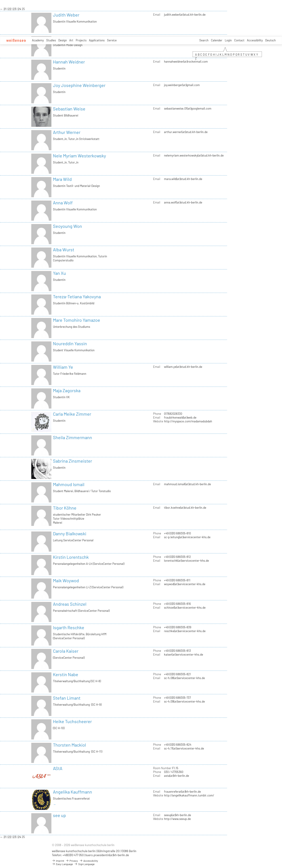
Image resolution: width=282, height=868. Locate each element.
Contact (239, 40)
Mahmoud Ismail (69, 484)
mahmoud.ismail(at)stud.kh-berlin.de (187, 484)
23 (15, 9)
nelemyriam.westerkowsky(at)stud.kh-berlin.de (194, 155)
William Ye (63, 367)
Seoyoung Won (67, 226)
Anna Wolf (63, 203)
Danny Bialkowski (70, 534)
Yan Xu (59, 273)
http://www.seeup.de (177, 819)
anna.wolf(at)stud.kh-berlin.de (183, 202)
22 (10, 9)
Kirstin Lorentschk (71, 557)
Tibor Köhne (65, 508)
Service (112, 40)
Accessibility (255, 40)
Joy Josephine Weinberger (79, 85)
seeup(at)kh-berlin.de (178, 815)
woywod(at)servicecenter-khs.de (185, 584)
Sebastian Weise (69, 109)
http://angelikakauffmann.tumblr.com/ (189, 795)
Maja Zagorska (67, 390)
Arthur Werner (67, 132)
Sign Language (84, 864)
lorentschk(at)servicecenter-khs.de (186, 561)
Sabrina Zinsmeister (73, 461)
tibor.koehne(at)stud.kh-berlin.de (185, 508)
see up (59, 815)
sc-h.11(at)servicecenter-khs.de (184, 748)
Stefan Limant (67, 698)
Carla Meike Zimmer (72, 414)
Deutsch (270, 40)
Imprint (58, 861)
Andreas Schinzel (70, 604)
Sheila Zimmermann (73, 437)
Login (228, 40)
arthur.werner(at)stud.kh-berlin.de (186, 132)
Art (71, 40)
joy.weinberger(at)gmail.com (182, 85)
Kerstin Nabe (66, 674)
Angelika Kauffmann (73, 792)
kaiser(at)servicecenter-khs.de (184, 654)
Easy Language (62, 864)
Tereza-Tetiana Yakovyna (77, 296)
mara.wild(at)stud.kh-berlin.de (183, 179)
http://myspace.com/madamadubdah (188, 421)
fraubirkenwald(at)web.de (180, 417)
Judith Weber (66, 15)
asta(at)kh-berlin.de (177, 776)
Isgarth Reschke (69, 627)
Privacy (72, 861)
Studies (51, 40)
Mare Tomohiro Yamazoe (77, 320)
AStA (58, 768)
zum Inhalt (0, 0)
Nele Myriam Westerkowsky (79, 156)
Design (63, 40)
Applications (97, 40)
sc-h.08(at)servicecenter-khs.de (184, 678)
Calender (217, 40)
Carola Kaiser (66, 651)
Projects (81, 40)
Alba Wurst (64, 250)
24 (20, 9)
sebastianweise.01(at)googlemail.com (188, 108)
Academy (38, 40)
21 (5, 9)
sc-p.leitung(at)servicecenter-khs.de (187, 537)
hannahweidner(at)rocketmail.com (186, 61)
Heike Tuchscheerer (72, 721)
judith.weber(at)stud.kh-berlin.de (185, 15)
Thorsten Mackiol (69, 745)
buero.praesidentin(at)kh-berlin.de (107, 855)
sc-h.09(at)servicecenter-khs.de (184, 701)
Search (204, 40)
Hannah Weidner (69, 62)
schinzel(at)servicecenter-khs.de (185, 608)
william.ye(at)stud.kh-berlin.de (183, 367)
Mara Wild (62, 179)
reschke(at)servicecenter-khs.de (185, 631)
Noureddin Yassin (70, 343)
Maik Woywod (66, 580)
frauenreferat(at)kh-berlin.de (182, 792)
